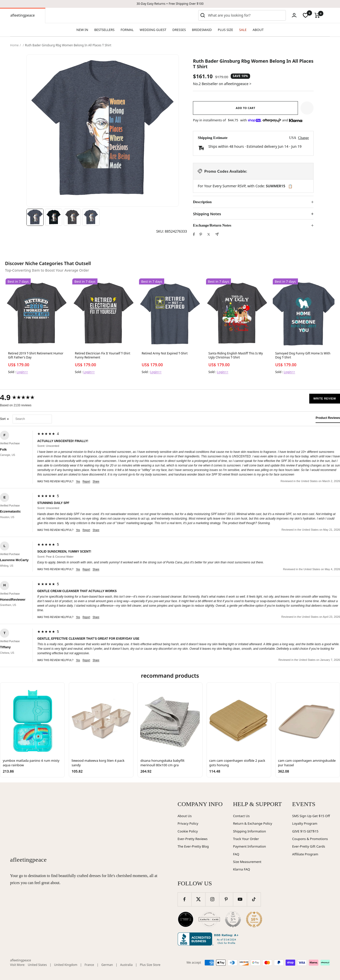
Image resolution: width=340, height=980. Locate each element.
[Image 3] (72, 217)
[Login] (294, 15)
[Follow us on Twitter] (198, 899)
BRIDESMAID (202, 30)
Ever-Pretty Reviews (193, 839)
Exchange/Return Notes (212, 225)
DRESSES (179, 30)
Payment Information (249, 846)
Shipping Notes (207, 214)
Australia (126, 965)
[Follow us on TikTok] (254, 899)
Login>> (22, 372)
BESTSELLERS (104, 30)
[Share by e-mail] (217, 234)
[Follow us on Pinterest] (226, 899)
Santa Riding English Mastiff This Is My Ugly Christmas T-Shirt (236, 355)
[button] (307, 108)
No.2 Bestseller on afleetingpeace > (222, 84)
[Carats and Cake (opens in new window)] (209, 919)
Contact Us (241, 816)
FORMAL (127, 30)
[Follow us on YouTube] (240, 899)
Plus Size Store (150, 965)
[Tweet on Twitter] (209, 234)
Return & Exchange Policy (252, 823)
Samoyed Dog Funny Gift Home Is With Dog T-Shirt (303, 355)
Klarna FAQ (241, 869)
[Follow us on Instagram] (212, 899)
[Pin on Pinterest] (201, 234)
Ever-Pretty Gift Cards (309, 846)
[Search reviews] (32, 419)
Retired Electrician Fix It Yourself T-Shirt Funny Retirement (103, 355)
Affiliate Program (305, 854)
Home (14, 45)
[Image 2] (54, 217)
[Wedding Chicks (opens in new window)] (186, 919)
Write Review (325, 398)
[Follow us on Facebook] (184, 899)
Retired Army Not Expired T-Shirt (165, 353)
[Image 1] (35, 217)
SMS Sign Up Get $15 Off (311, 816)
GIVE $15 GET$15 (305, 831)
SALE (243, 30)
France (89, 965)
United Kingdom (66, 965)
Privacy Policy (188, 823)
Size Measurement (247, 862)
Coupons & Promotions (310, 839)
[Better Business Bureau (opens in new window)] (209, 939)
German (107, 965)
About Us (185, 816)
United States (37, 965)
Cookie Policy (188, 831)
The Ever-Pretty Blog (193, 846)
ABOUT (258, 30)
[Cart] (317, 15)
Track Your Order (246, 839)
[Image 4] (91, 217)
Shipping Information (249, 831)
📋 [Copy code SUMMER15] (290, 186)
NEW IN (82, 30)
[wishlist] (305, 15)
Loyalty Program (305, 823)
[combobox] (246, 15)
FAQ (236, 854)
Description (202, 202)
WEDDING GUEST (153, 30)
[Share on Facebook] (194, 234)
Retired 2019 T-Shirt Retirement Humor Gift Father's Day (36, 355)
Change (304, 138)
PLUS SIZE (226, 30)
